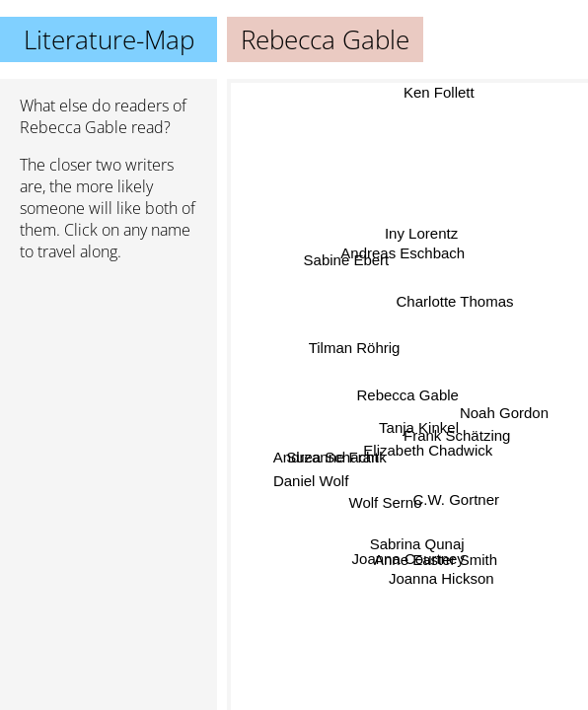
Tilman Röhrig (355, 349)
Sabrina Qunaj (416, 543)
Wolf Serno (385, 502)
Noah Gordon (504, 415)
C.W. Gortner (457, 497)
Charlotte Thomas (455, 301)
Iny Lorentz (423, 234)
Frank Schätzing (456, 438)
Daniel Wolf (311, 482)
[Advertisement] (109, 382)
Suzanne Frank (336, 457)
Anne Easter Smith (436, 559)
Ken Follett (436, 92)
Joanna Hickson (441, 577)
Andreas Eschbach (403, 254)
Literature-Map (109, 39)
